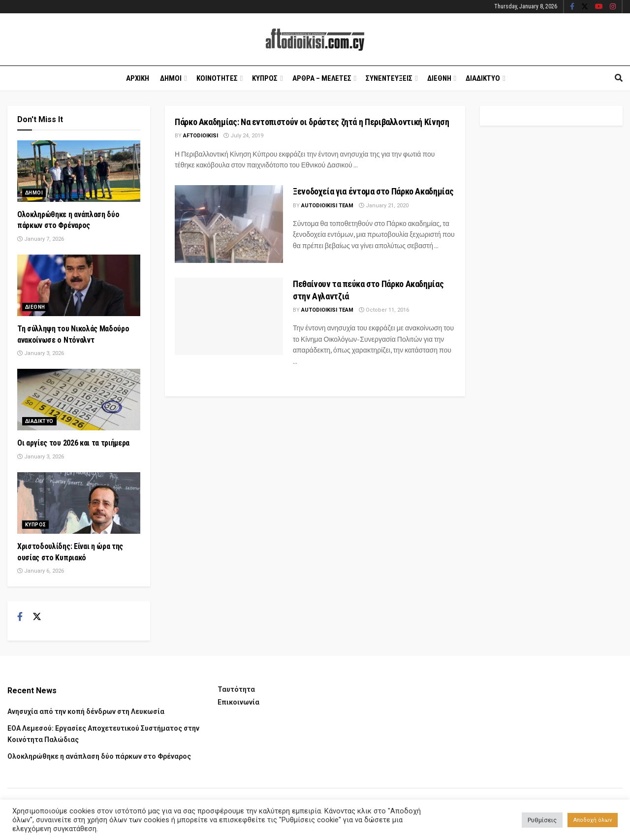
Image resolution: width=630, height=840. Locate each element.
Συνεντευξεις (389, 78)
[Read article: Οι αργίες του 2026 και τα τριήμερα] (79, 400)
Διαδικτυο (483, 78)
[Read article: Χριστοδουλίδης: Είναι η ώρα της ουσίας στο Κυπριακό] (79, 503)
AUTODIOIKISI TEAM (327, 206)
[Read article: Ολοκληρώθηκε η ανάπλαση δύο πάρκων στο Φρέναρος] (79, 171)
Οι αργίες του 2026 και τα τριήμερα (73, 443)
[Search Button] (619, 78)
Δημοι (171, 78)
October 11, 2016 (384, 310)
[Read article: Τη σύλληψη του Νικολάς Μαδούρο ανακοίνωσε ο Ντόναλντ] (79, 285)
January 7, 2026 (41, 239)
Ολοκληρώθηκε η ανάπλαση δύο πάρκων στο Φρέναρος (99, 756)
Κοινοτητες (217, 78)
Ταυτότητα (236, 689)
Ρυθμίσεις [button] (542, 820)
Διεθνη (439, 78)
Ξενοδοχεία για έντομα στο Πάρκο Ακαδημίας (373, 191)
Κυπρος (265, 78)
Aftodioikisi (201, 136)
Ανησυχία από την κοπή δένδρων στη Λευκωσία (86, 711)
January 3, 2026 (41, 353)
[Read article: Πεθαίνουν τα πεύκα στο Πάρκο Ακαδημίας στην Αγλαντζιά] (229, 316)
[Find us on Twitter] (37, 617)
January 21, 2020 (384, 206)
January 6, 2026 (41, 571)
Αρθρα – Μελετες (322, 78)
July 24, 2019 (243, 136)
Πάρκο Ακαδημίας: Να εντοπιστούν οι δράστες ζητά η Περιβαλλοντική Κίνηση (312, 122)
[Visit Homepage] (315, 40)
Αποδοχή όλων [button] (593, 820)
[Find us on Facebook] (20, 617)
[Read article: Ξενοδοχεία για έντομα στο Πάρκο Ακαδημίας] (229, 224)
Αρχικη (138, 78)
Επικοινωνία (238, 702)
